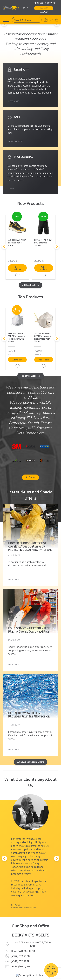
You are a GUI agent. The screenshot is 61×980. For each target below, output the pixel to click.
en (25, 8)
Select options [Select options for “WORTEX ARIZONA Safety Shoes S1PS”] (17, 279)
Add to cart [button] (17, 376)
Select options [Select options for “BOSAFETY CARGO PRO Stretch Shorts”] (44, 279)
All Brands (31, 502)
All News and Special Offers (31, 788)
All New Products (31, 298)
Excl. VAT (44, 12)
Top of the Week (31, 394)
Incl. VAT (44, 8)
